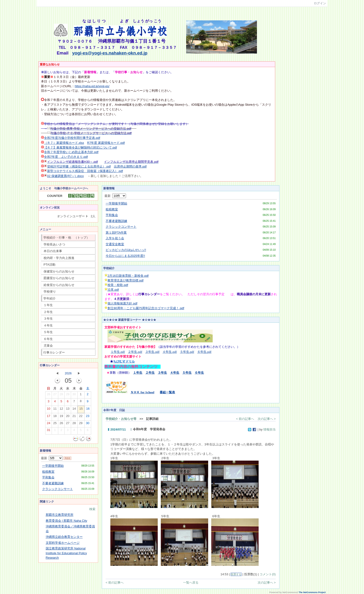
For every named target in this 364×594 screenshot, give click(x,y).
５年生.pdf (187, 352)
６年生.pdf (204, 352)
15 (81, 410)
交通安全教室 (115, 244)
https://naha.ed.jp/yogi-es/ (92, 86)
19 (61, 417)
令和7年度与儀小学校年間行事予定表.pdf (72, 138)
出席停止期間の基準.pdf (130, 166)
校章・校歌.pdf (118, 285)
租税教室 (48, 472)
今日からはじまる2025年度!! (125, 256)
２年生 (48, 312)
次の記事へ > (267, 419)
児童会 (48, 346)
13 (68, 410)
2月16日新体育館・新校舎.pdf (128, 276)
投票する (236, 574)
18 (55, 417)
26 (49, 395)
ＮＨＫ (142, 392)
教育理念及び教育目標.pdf (126, 280)
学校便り (50, 292)
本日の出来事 (53, 251)
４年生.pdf (170, 352)
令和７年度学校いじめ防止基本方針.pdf (71, 152)
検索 (92, 509)
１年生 (48, 305)
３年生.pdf (152, 352)
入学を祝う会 (115, 238)
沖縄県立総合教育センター (64, 537)
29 (68, 395)
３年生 (48, 319)
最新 (52, 458)
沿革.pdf (113, 290)
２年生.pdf (135, 352)
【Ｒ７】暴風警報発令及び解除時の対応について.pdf (81, 147)
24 (49, 424)
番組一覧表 (167, 392)
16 (88, 410)
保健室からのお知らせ (59, 271)
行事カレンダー (54, 352)
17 (49, 417)
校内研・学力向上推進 (59, 258)
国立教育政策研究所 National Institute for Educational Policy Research (66, 553)
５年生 (48, 332)
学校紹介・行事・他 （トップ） (66, 238)
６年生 (48, 339)
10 (49, 410)
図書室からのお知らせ (59, 278)
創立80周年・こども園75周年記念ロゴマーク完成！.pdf (146, 308)
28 (61, 395)
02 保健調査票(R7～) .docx (65, 176)
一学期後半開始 (53, 466)
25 (55, 424)
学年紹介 (49, 298)
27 (55, 395)
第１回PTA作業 (116, 233)
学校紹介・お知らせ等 (121, 419)
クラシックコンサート (58, 489)
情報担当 (270, 429)
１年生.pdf (118, 352)
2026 (68, 373)
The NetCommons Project (312, 592)
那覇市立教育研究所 (60, 515)
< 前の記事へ (245, 419)
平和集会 (48, 477)
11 (55, 410)
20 (68, 417)
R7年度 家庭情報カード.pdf (106, 143)
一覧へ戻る (191, 583)
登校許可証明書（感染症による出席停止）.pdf (79, 166)
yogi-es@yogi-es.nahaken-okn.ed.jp (110, 53)
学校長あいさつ (54, 244)
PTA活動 (49, 265)
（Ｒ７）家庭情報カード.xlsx (64, 143)
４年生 (48, 325)
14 (74, 410)
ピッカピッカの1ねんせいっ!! (126, 250)
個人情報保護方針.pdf (122, 303)
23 (88, 417)
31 (49, 431)
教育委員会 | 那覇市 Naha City (66, 521)
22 (81, 417)
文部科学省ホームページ (63, 543)
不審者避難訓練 (53, 483)
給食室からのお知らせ (59, 285)
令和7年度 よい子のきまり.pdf (66, 157)
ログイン (320, 3)
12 (61, 410)
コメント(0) (268, 574)
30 (74, 395)
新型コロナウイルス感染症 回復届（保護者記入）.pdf (85, 171)
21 (74, 417)
